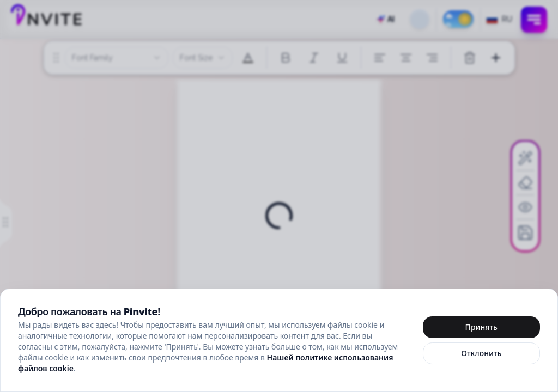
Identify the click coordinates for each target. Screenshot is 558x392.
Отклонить (481, 353)
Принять (481, 327)
